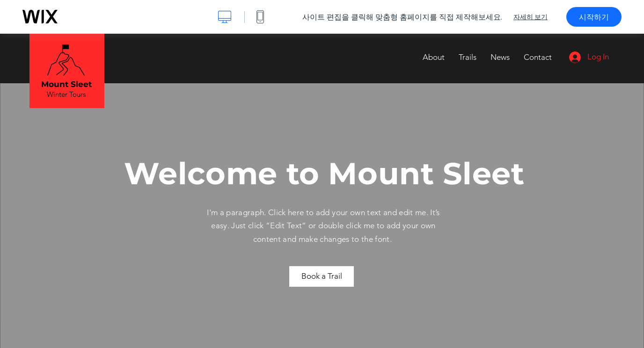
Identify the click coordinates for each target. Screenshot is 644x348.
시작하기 (594, 17)
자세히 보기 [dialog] (531, 17)
